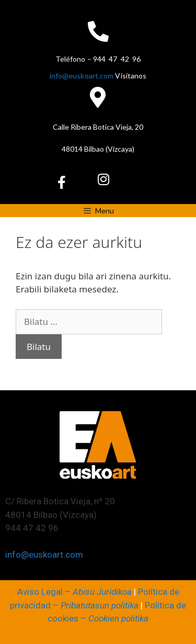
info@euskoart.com (82, 76)
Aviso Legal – (74, 592)
